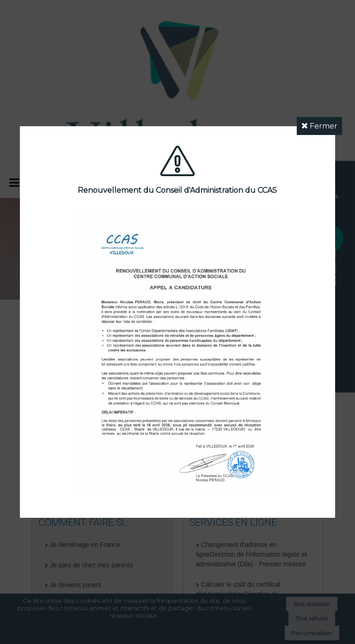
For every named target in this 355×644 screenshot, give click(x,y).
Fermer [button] (319, 126)
